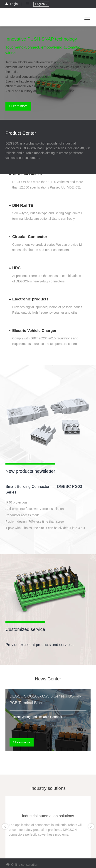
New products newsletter (30, 471)
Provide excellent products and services (39, 645)
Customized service (25, 629)
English (41, 4)
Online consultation (22, 865)
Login (12, 4)
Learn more (18, 106)
